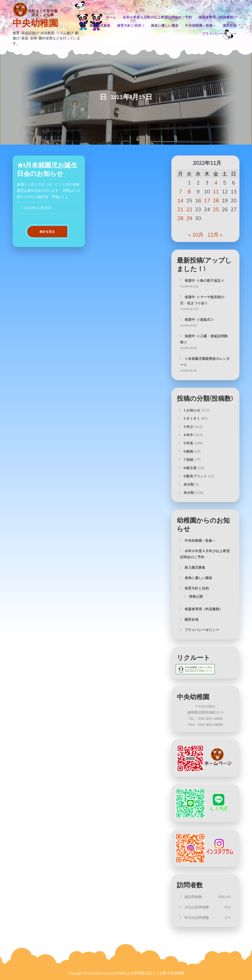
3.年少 (188, 427)
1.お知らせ (192, 410)
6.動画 (188, 451)
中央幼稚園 (35, 23)
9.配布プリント (195, 476)
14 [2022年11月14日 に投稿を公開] (180, 200)
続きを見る (47, 232)
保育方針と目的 (129, 25)
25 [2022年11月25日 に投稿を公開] (216, 209)
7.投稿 (188, 460)
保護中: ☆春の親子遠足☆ (204, 280)
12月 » (215, 235)
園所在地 (230, 25)
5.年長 (188, 443)
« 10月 (196, 235)
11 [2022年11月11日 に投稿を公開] (216, 191)
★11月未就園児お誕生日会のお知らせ (47, 169)
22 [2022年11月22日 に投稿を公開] (189, 209)
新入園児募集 (100, 25)
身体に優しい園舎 (165, 25)
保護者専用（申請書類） (218, 17)
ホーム (111, 17)
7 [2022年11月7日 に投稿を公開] (180, 191)
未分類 (189, 484)
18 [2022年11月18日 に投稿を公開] (216, 200)
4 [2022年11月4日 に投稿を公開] (216, 183)
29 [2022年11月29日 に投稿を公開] (189, 218)
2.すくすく (192, 418)
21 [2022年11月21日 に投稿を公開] (180, 209)
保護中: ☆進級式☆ (199, 319)
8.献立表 (190, 468)
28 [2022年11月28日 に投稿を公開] (180, 218)
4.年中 (188, 435)
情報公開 (196, 596)
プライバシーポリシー (219, 34)
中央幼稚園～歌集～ (201, 25)
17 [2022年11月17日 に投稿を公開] (207, 200)
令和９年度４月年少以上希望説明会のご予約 (157, 17)
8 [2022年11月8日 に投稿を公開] (189, 191)
